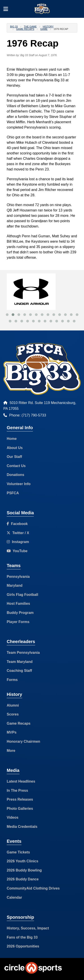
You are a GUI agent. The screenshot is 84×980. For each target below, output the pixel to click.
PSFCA (13, 493)
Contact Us (16, 466)
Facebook (17, 524)
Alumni (13, 705)
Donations (15, 475)
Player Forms (18, 622)
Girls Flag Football (22, 595)
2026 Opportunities (23, 946)
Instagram (18, 542)
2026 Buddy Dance (23, 879)
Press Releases (20, 799)
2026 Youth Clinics (23, 861)
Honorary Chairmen (23, 741)
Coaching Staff (19, 671)
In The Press (17, 790)
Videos (13, 817)
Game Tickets (18, 852)
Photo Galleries (20, 809)
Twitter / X (18, 533)
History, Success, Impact (28, 928)
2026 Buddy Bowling (24, 870)
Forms (12, 680)
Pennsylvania (18, 577)
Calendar (14, 897)
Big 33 (14, 27)
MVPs (12, 732)
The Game (30, 27)
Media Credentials (22, 827)
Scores (13, 714)
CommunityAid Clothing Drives (33, 888)
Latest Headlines (21, 781)
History (48, 27)
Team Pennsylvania (23, 653)
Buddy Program (20, 613)
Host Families (18, 604)
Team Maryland (20, 662)
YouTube (17, 551)
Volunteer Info (19, 484)
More (11, 751)
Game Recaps (25, 29)
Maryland (15, 585)
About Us (15, 448)
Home (12, 439)
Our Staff (14, 457)
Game (44, 29)
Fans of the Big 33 (22, 937)
